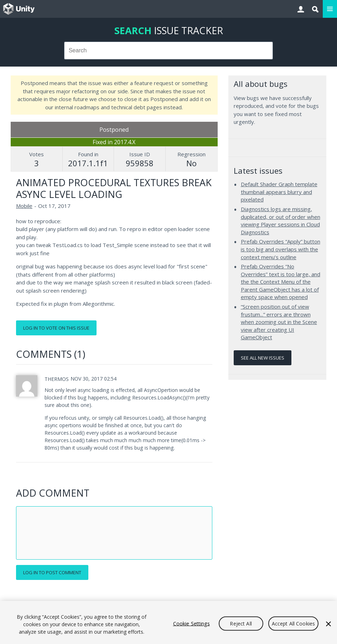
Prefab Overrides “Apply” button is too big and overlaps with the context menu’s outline (281, 249)
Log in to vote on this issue (56, 328)
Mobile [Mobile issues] (24, 206)
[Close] (328, 624)
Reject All (241, 623)
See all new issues (263, 358)
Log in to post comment (52, 572)
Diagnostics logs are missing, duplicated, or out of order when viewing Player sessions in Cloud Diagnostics (281, 221)
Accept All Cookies (294, 623)
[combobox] (168, 51)
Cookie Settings (191, 623)
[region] (168, 622)
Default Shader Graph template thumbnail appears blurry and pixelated (279, 192)
